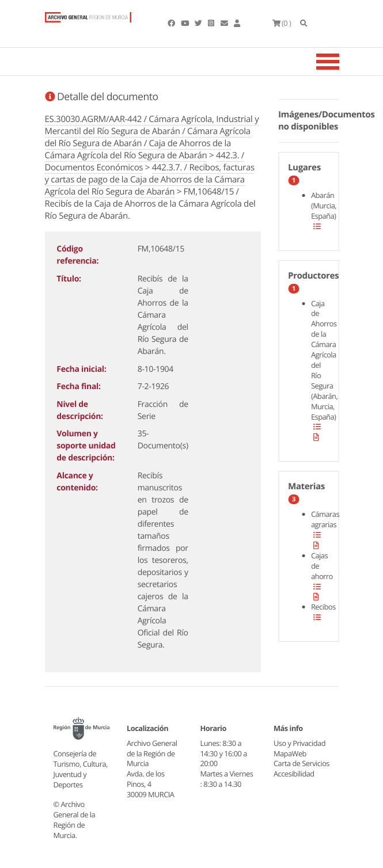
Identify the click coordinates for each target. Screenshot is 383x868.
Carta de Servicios (302, 763)
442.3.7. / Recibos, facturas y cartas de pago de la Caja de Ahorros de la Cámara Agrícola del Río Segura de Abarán (150, 180)
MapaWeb (290, 753)
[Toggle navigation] (342, 62)
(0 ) (282, 23)
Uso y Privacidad (299, 743)
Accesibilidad (294, 774)
